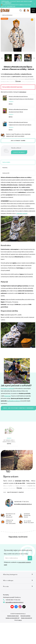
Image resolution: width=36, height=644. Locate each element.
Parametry (5, 168)
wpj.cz (20, 620)
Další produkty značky (16, 492)
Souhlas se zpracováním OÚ (12, 618)
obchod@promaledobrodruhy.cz (23, 504)
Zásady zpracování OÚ (26, 618)
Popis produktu (6, 162)
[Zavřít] (34, 4)
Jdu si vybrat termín (18, 141)
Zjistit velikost (19, 152)
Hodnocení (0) (6, 173)
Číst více (19, 488)
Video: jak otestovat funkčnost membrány (18, 408)
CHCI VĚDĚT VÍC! (11, 6)
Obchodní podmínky (25, 616)
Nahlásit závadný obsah (13, 616)
